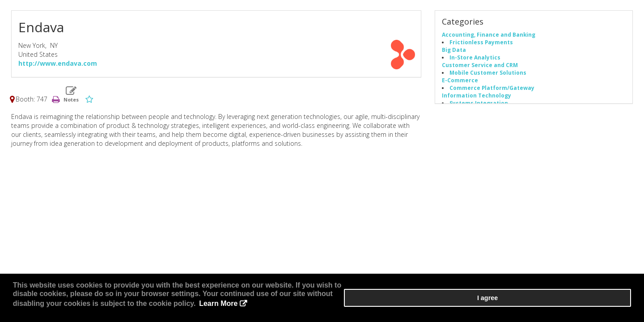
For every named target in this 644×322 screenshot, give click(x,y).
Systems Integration (479, 106)
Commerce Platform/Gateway (492, 91)
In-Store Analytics (475, 60)
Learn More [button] (333, 308)
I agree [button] (604, 305)
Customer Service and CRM (480, 68)
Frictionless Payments (481, 45)
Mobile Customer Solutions (488, 76)
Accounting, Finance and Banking (489, 38)
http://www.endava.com (58, 66)
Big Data (454, 53)
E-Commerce (460, 83)
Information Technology (477, 98)
